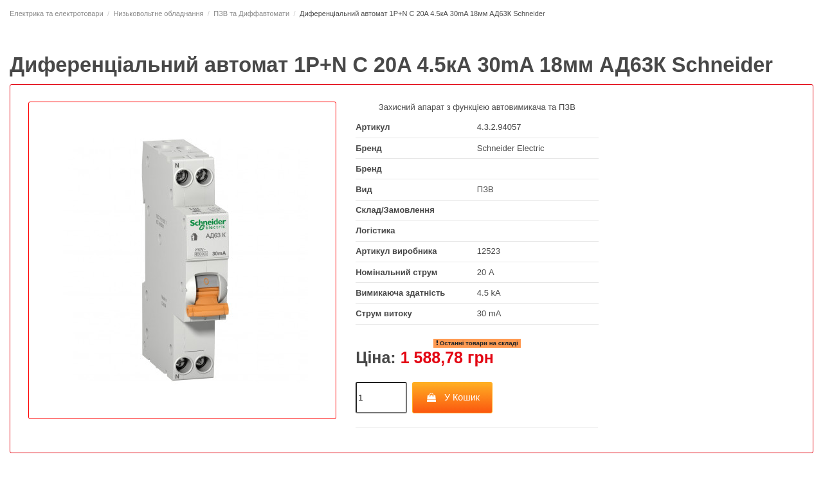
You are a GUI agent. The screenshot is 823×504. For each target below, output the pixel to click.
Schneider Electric (511, 148)
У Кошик (452, 397)
